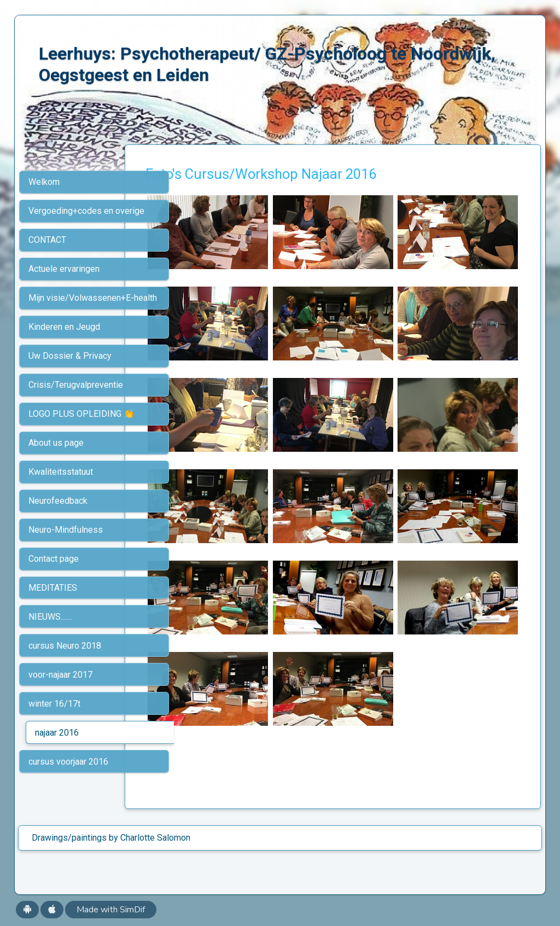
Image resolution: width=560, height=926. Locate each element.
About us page (56, 443)
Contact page (54, 559)
